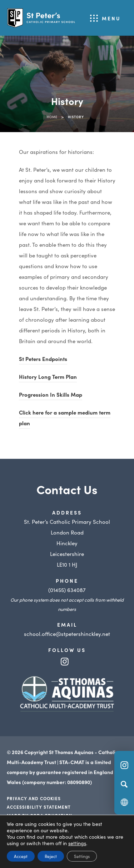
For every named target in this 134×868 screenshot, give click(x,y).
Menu (111, 18)
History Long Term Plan (48, 378)
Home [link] (52, 117)
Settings (82, 856)
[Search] (124, 784)
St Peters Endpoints (43, 360)
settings (77, 843)
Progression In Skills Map (51, 395)
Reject (51, 856)
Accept (21, 856)
